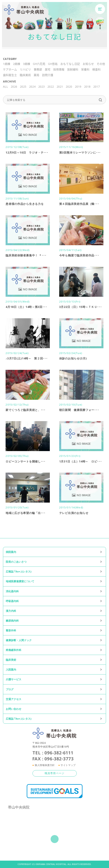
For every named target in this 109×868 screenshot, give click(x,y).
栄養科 (85, 69)
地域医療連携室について (20, 581)
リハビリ (25, 69)
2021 (60, 87)
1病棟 (7, 64)
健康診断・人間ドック (19, 640)
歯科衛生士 (10, 75)
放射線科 (73, 69)
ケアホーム (10, 69)
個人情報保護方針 (45, 765)
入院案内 (11, 670)
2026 (14, 87)
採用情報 (59, 69)
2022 (51, 87)
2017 (96, 87)
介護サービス (14, 679)
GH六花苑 (39, 64)
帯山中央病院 (19, 807)
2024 (32, 87)
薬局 (36, 75)
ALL (5, 87)
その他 (101, 64)
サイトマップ (68, 765)
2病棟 (17, 64)
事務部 (38, 69)
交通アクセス (14, 699)
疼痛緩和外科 (14, 650)
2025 (23, 87)
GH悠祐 (53, 64)
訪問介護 (48, 75)
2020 (69, 87)
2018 (87, 87)
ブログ (10, 689)
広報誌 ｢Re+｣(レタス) (19, 571)
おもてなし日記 (70, 64)
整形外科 (11, 630)
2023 (41, 87)
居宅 (48, 69)
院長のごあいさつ (16, 562)
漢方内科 (11, 611)
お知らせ (88, 64)
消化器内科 (12, 591)
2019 (78, 87)
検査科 (96, 69)
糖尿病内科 (12, 621)
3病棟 (27, 64)
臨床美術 (25, 75)
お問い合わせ (14, 709)
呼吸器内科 (12, 601)
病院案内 (11, 552)
